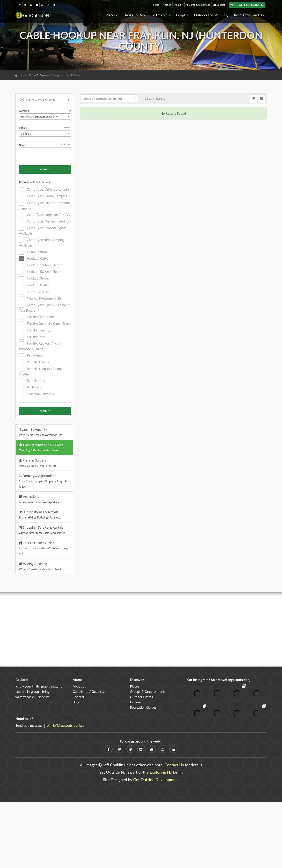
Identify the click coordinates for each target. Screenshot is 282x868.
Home (23, 75)
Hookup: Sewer (34, 279)
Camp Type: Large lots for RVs (44, 215)
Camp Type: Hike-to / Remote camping (44, 205)
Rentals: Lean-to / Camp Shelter (40, 371)
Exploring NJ (161, 772)
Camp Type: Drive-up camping (45, 190)
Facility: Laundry (35, 331)
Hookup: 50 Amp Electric (41, 272)
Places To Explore (38, 75)
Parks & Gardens (38, 463)
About (179, 5)
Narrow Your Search (45, 99)
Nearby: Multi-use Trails (40, 299)
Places (112, 15)
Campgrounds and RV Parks (41, 447)
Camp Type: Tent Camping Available (42, 242)
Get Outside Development (156, 780)
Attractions (40, 499)
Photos (155, 5)
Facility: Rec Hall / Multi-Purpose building (41, 346)
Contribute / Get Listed (90, 691)
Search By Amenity (41, 432)
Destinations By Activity (40, 515)
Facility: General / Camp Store (45, 324)
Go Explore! (161, 15)
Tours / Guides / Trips (43, 548)
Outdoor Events (206, 15)
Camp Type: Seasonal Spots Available (43, 231)
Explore (135, 702)
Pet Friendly (32, 356)
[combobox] (45, 116)
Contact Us (174, 765)
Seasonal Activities (36, 394)
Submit (45, 169)
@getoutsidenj (239, 680)
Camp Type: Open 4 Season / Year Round (44, 308)
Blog (76, 702)
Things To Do (134, 15)
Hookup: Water (34, 285)
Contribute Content (198, 5)
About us (79, 686)
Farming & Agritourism (44, 481)
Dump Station (33, 252)
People (182, 15)
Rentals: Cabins (34, 362)
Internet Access (34, 292)
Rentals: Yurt (32, 381)
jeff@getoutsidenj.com (70, 725)
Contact (219, 5)
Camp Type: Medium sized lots (45, 222)
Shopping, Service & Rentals (42, 530)
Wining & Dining (41, 566)
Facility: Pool (32, 337)
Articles (167, 5)
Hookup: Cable (34, 259)
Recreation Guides (249, 15)
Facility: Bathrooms (37, 317)
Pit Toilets (30, 388)
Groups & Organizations (147, 691)
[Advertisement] (141, 629)
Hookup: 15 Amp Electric (41, 265)
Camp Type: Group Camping (43, 196)
